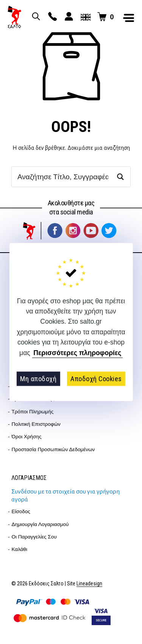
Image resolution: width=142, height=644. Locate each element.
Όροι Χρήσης (27, 437)
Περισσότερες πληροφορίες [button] (77, 353)
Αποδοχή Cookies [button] (96, 379)
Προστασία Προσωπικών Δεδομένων (53, 449)
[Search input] (63, 177)
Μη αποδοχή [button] (38, 379)
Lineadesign (89, 584)
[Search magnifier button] (120, 177)
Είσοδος (21, 511)
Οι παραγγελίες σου (34, 537)
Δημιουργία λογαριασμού (40, 524)
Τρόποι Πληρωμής (33, 412)
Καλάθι (20, 549)
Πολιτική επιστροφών (36, 424)
